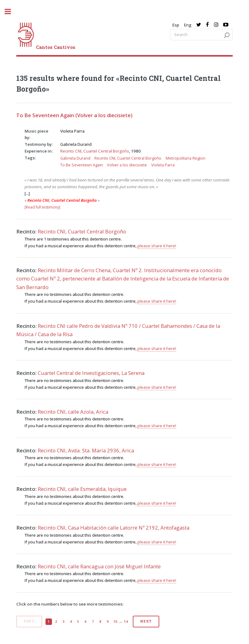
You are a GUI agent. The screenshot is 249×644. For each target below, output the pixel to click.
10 (115, 622)
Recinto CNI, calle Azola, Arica (73, 412)
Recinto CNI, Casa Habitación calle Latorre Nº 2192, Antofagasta (114, 528)
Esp (176, 25)
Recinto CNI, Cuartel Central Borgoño (95, 151)
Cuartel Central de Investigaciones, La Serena (91, 373)
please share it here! (157, 246)
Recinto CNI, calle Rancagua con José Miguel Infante (99, 566)
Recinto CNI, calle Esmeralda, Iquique (82, 489)
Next (146, 621)
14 (126, 622)
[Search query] (201, 35)
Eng (188, 25)
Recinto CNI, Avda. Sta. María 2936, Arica (86, 450)
